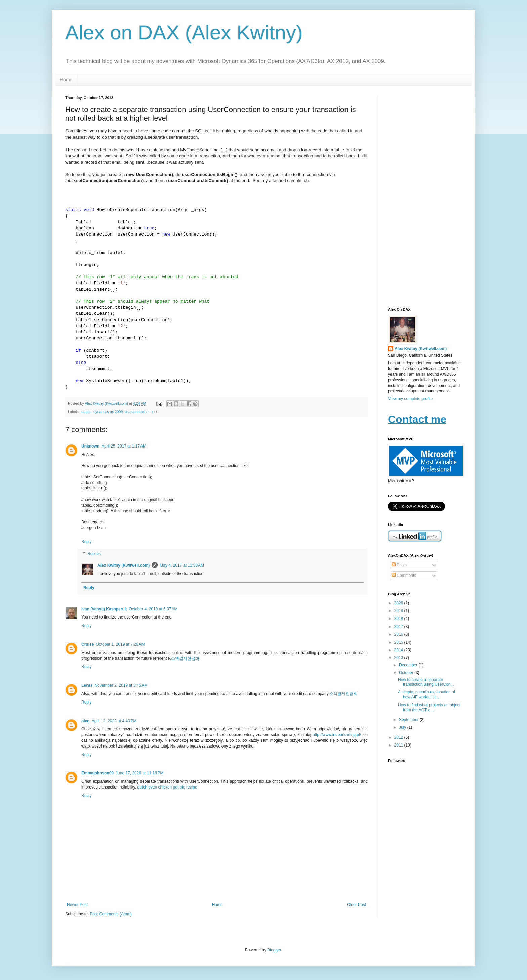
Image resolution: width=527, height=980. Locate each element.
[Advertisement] (425, 197)
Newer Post (77, 905)
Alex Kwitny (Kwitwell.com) (107, 403)
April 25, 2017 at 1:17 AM (124, 446)
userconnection (137, 412)
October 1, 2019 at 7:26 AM (120, 644)
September (409, 720)
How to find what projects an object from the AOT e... (429, 707)
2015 (399, 642)
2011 (399, 745)
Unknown (90, 446)
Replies (94, 554)
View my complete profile (410, 399)
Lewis (87, 685)
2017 (399, 627)
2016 (399, 634)
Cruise (88, 644)
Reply (87, 542)
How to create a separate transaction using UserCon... (426, 682)
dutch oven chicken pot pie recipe (167, 787)
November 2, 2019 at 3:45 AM (121, 685)
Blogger (274, 950)
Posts (399, 565)
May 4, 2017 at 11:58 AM (182, 565)
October (407, 673)
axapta (86, 412)
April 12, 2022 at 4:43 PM (114, 721)
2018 (399, 619)
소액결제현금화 (185, 658)
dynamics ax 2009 (108, 412)
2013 (399, 658)
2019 (399, 611)
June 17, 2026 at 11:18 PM (139, 773)
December (409, 665)
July (403, 727)
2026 (399, 603)
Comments (404, 576)
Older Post (356, 905)
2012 (399, 737)
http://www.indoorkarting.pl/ (337, 735)
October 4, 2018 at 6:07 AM (153, 609)
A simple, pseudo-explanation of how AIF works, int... (427, 694)
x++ (155, 412)
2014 (399, 650)
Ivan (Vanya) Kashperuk (104, 609)
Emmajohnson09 (97, 773)
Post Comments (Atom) (111, 914)
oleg (86, 721)
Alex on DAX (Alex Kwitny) (184, 32)
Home (66, 80)
